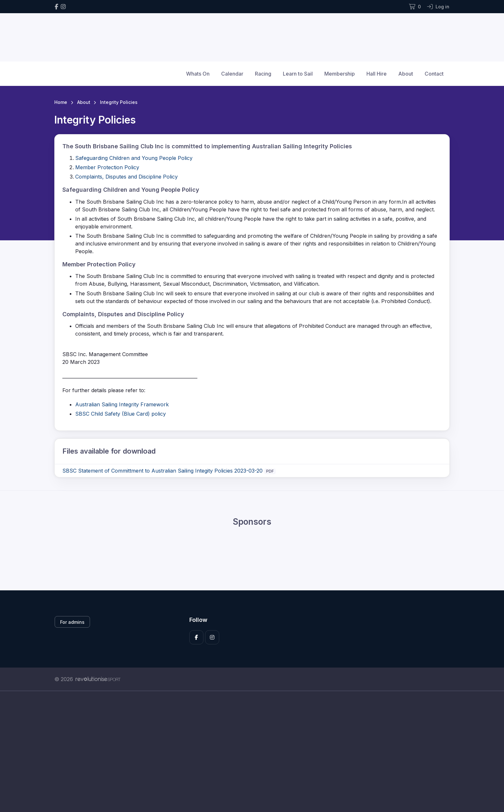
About (406, 74)
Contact (434, 74)
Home (61, 102)
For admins (72, 622)
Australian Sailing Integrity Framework (122, 404)
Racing (263, 74)
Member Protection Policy (107, 167)
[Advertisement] (247, 752)
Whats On (198, 74)
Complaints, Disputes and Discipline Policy (126, 177)
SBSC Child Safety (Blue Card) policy (121, 414)
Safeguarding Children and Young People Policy (134, 158)
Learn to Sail (298, 74)
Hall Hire (377, 74)
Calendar (232, 74)
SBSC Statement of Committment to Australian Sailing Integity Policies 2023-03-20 (162, 471)
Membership (340, 74)
